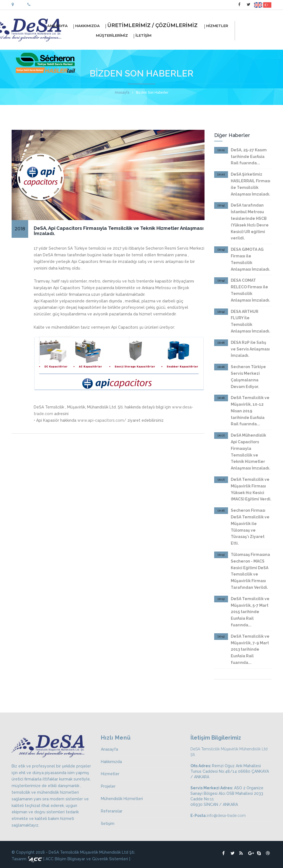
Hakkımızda (111, 762)
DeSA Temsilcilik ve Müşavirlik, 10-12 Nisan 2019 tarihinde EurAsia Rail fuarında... (250, 411)
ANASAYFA (60, 26)
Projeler (108, 786)
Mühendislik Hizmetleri (122, 799)
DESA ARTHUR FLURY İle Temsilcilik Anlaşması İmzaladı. (251, 321)
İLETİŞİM (146, 36)
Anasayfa (122, 93)
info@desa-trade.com (226, 816)
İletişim (108, 824)
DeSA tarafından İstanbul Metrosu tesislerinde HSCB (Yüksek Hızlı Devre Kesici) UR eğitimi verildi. (250, 222)
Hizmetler (110, 774)
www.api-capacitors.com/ (102, 420)
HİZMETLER (219, 26)
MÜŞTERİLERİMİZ (90, 36)
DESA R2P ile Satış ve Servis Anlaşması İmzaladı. (250, 349)
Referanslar (112, 811)
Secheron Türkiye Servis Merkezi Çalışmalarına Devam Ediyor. (248, 377)
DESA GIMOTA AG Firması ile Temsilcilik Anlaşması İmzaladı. (251, 259)
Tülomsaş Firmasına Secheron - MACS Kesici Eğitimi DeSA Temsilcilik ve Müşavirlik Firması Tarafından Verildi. (250, 571)
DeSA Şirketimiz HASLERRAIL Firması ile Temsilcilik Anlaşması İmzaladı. (251, 184)
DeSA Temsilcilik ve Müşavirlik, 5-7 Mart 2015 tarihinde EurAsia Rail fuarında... (250, 612)
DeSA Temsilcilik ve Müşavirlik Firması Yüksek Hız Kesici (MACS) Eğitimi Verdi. (251, 489)
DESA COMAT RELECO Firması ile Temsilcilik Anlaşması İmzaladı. (251, 290)
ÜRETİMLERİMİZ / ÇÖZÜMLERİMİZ (155, 26)
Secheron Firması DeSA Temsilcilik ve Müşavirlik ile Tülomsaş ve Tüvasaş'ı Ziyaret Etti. (250, 527)
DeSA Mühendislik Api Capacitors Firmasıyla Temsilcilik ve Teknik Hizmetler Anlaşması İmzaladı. (251, 452)
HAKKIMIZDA (90, 26)
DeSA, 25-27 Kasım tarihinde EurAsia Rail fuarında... (249, 157)
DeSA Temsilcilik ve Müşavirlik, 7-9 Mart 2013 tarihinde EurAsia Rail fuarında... (250, 649)
